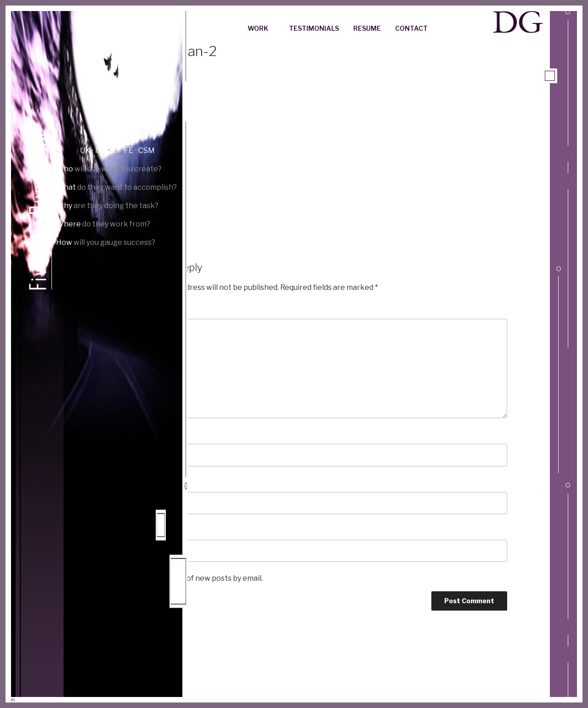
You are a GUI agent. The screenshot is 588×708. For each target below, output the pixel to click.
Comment (161, 309)
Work (262, 28)
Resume (367, 28)
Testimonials (314, 28)
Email (153, 483)
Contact (411, 28)
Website (155, 530)
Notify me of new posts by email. (207, 578)
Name (153, 434)
